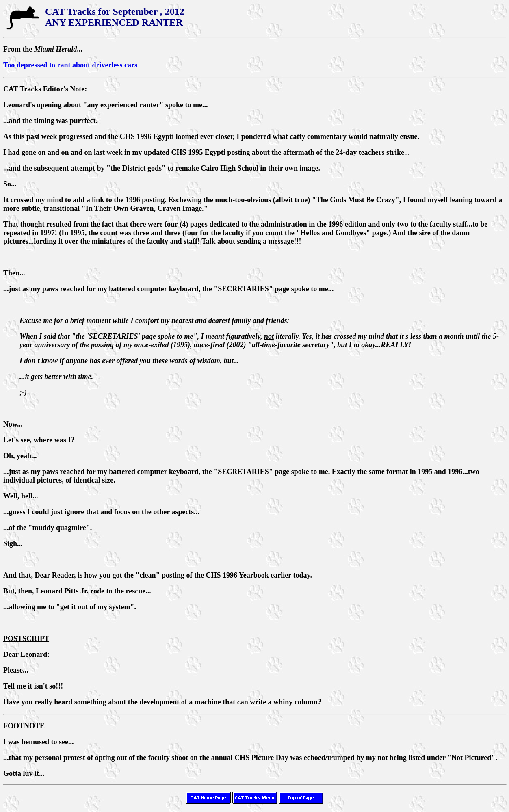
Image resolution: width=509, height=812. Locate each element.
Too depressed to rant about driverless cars (70, 65)
